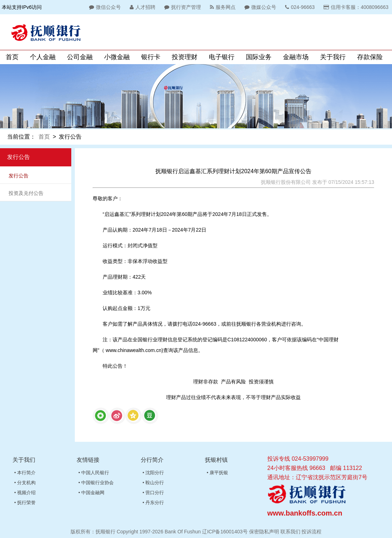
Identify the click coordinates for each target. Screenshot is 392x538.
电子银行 (222, 57)
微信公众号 (104, 7)
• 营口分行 (153, 493)
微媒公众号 (259, 7)
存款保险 (370, 57)
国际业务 (259, 57)
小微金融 (117, 57)
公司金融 (80, 57)
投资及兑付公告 (26, 193)
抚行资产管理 (182, 7)
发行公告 (19, 176)
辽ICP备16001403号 (225, 532)
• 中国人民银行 (94, 473)
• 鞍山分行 (153, 483)
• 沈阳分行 (153, 473)
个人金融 (43, 57)
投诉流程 (311, 532)
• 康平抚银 (217, 473)
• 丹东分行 (153, 503)
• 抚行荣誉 (25, 503)
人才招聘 (142, 7)
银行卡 (151, 57)
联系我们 (290, 532)
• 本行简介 (25, 473)
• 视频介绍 (25, 493)
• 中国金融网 (91, 493)
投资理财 (185, 57)
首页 (12, 57)
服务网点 (222, 7)
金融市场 (296, 57)
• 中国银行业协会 (96, 483)
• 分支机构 (25, 483)
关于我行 (333, 57)
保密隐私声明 (264, 532)
